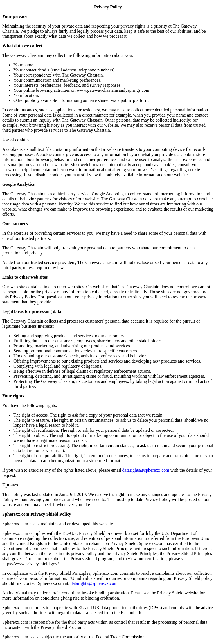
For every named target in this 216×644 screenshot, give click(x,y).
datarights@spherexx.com (146, 470)
